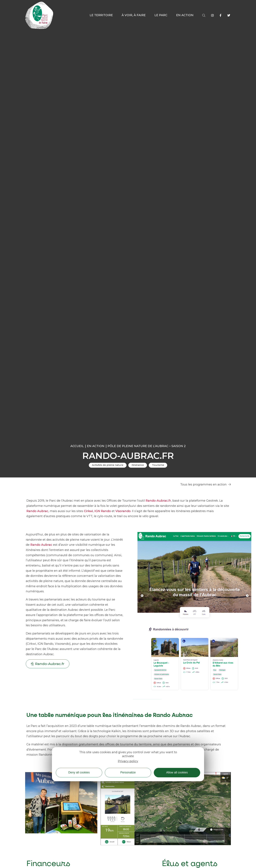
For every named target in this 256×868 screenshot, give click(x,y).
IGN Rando (103, 511)
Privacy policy (128, 761)
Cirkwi (88, 511)
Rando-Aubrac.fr (158, 501)
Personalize (128, 772)
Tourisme (158, 465)
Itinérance (138, 465)
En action (96, 446)
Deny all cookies (79, 772)
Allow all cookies (177, 772)
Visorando (123, 511)
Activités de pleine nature (108, 465)
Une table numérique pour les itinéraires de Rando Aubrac (110, 715)
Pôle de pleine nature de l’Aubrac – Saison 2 (147, 446)
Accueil (77, 446)
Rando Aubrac (37, 511)
